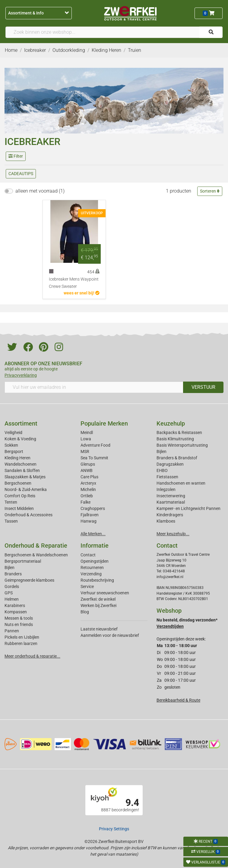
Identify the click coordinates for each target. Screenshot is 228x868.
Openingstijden (95, 561)
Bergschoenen (18, 483)
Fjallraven (90, 515)
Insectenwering (171, 496)
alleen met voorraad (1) (40, 191)
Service (87, 587)
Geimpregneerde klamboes (29, 580)
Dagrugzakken (170, 464)
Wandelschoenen (21, 464)
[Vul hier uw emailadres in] (94, 387)
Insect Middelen (19, 508)
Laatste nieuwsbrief (99, 629)
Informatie (95, 546)
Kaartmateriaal (171, 502)
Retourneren (92, 568)
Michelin (88, 489)
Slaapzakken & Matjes (25, 477)
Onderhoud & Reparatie (36, 546)
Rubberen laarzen (21, 643)
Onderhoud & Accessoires (28, 515)
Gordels (12, 587)
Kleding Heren (17, 458)
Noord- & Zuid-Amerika (26, 489)
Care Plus (89, 477)
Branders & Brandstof (177, 458)
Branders (13, 574)
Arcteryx (88, 483)
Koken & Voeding (20, 439)
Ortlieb (87, 496)
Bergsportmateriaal (23, 561)
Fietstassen (167, 477)
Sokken (11, 445)
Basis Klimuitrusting (175, 439)
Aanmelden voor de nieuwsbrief (110, 635)
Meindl (87, 432)
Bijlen (161, 451)
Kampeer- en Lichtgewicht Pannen (188, 508)
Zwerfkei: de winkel (98, 599)
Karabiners (15, 605)
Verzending (91, 574)
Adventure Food (95, 445)
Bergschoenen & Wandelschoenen (36, 555)
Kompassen (16, 612)
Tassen (11, 521)
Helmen (12, 599)
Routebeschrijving (97, 580)
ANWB (87, 470)
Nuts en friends (19, 624)
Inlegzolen (166, 489)
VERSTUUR (203, 387)
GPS (9, 593)
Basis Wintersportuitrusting (182, 445)
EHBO (162, 470)
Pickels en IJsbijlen (22, 637)
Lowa (86, 439)
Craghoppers (93, 508)
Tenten (11, 502)
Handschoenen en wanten (181, 483)
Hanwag (89, 521)
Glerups (88, 464)
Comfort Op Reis (20, 496)
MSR (85, 451)
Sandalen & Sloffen (22, 470)
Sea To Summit (94, 458)
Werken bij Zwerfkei (98, 605)
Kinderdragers (170, 515)
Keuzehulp (171, 423)
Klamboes (166, 521)
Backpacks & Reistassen (179, 432)
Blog (85, 612)
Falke (85, 502)
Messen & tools (19, 618)
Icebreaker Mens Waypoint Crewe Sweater (74, 283)
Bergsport (14, 451)
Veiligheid (13, 432)
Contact (88, 555)
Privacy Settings (114, 829)
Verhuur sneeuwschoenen (105, 593)
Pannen (12, 631)
